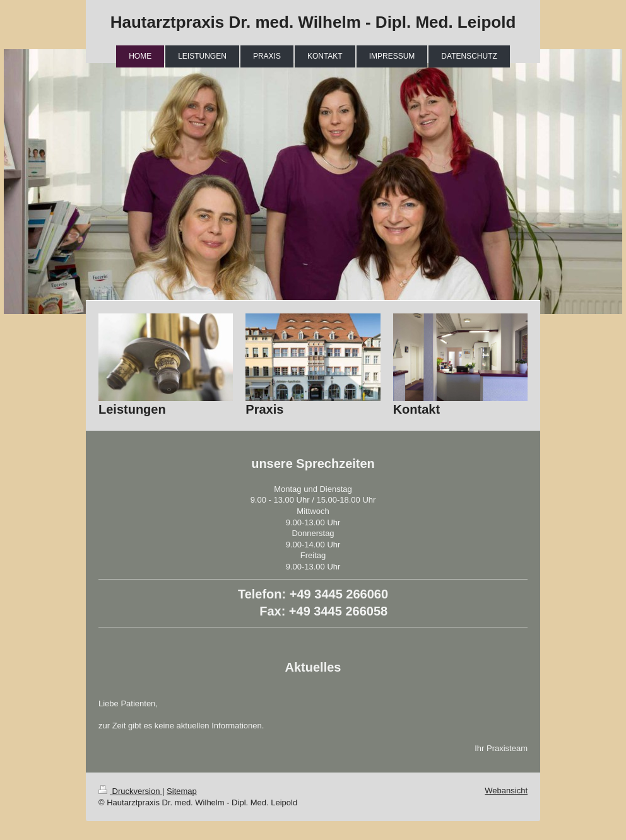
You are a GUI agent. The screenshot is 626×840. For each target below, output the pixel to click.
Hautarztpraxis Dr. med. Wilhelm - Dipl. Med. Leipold (313, 22)
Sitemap (182, 791)
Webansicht (506, 790)
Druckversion (130, 791)
